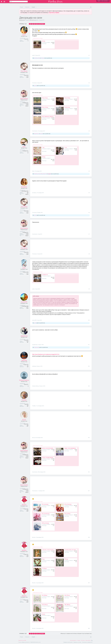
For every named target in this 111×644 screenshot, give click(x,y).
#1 (89, 55)
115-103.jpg (44, 569)
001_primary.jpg (45, 504)
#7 (89, 234)
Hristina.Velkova (24, 380)
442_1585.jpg (45, 595)
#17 (89, 491)
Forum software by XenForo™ (30, 642)
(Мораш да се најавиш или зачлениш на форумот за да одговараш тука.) (76, 634)
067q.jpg (66, 559)
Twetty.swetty (37, 347)
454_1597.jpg (67, 595)
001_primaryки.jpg (46, 514)
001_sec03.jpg (67, 514)
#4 (89, 171)
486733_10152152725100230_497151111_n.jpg (51, 448)
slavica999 (24, 302)
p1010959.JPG (45, 275)
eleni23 (35, 58)
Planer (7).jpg (45, 98)
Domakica (24, 187)
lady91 (37, 20)
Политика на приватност (87, 642)
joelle (24, 268)
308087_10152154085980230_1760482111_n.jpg (74, 448)
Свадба (27, 20)
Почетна (83, 640)
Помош (79, 640)
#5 (89, 193)
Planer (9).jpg (67, 98)
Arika (24, 147)
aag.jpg (44, 614)
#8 (89, 254)
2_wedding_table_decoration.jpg (71, 550)
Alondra (24, 505)
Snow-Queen (24, 99)
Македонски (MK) (22, 640)
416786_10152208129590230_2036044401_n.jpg (51, 458)
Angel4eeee (36, 134)
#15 (89, 438)
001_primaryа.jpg (68, 504)
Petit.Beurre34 (37, 174)
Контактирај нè (73, 640)
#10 (89, 320)
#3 (89, 131)
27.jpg (43, 559)
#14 (89, 406)
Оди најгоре (88, 640)
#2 (89, 83)
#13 (89, 386)
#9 (89, 289)
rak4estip (24, 360)
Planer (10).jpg (45, 107)
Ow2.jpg (44, 157)
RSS (92, 640)
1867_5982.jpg (67, 605)
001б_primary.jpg (45, 523)
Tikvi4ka (24, 400)
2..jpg (66, 147)
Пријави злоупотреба (68, 642)
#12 (89, 366)
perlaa (39, 58)
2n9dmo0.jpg (67, 107)
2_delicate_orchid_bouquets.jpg (49, 550)
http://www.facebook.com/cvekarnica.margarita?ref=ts (46, 354)
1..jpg (43, 147)
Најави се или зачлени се (103, 1)
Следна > (42, 24)
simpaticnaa (24, 336)
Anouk (24, 420)
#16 (89, 472)
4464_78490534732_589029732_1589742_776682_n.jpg (53, 117)
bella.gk (43, 58)
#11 (89, 345)
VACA (41, 174)
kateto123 (45, 174)
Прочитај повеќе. (54, 13)
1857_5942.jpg (45, 605)
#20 (89, 628)
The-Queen (24, 71)
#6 (89, 213)
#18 (89, 537)
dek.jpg (44, 41)
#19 (89, 583)
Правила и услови (77, 642)
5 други (49, 174)
